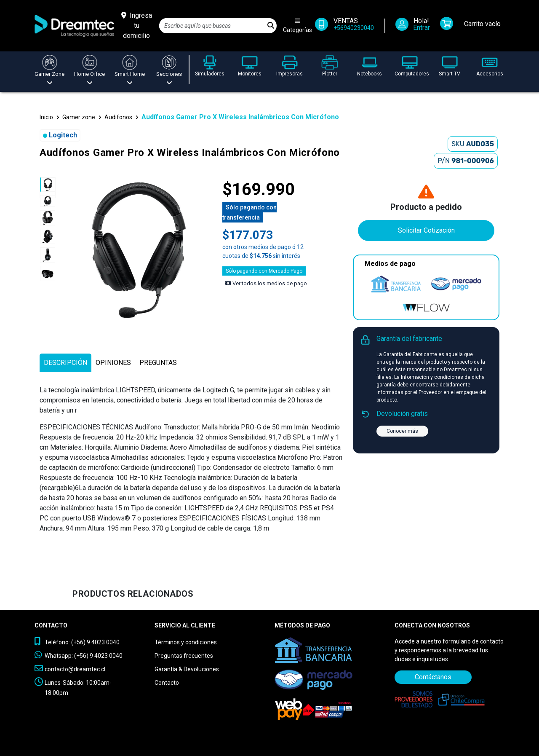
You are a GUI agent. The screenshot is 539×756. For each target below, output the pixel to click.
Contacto (167, 683)
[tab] (65, 363)
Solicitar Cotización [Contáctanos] (426, 230)
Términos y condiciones (186, 642)
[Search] (212, 26)
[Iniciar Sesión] (415, 26)
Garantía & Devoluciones (187, 669)
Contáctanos (433, 677)
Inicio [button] (46, 117)
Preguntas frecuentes (184, 656)
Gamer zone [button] (79, 117)
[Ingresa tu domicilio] (137, 26)
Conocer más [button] (402, 431)
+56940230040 (354, 28)
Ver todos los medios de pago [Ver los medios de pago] (266, 283)
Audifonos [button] (118, 117)
